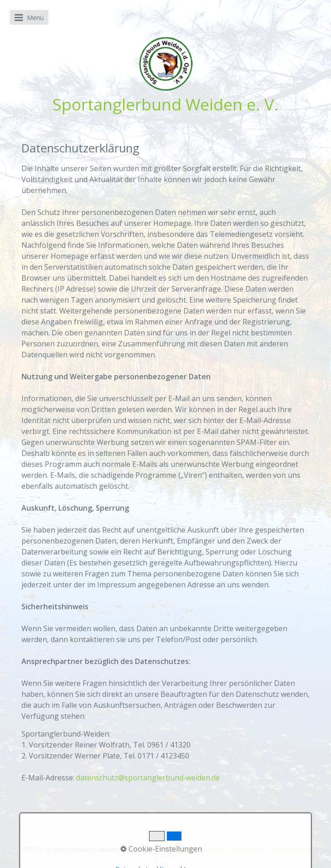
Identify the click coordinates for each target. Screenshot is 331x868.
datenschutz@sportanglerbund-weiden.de (148, 778)
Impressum (248, 850)
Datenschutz (290, 850)
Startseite (179, 850)
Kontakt (213, 850)
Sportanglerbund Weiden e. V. (165, 104)
